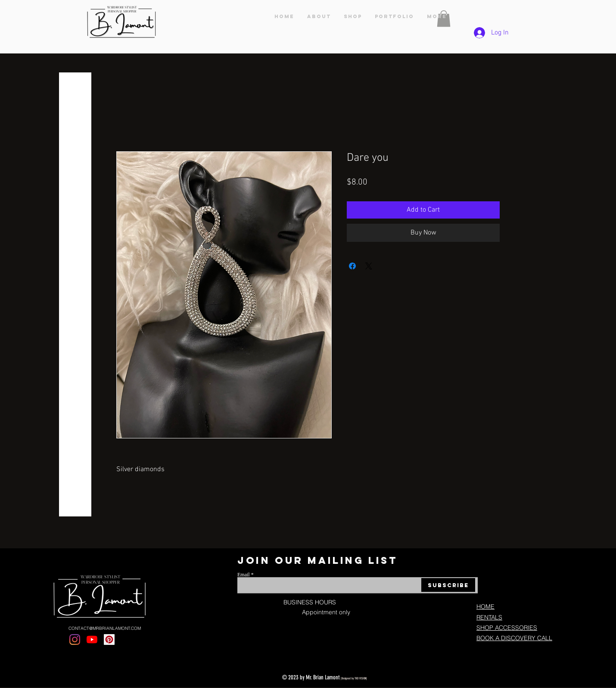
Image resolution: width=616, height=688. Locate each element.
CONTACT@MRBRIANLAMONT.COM (105, 628)
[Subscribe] (448, 585)
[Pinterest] (109, 640)
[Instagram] (75, 640)
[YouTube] (92, 640)
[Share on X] (369, 266)
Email (244, 575)
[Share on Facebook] (352, 266)
